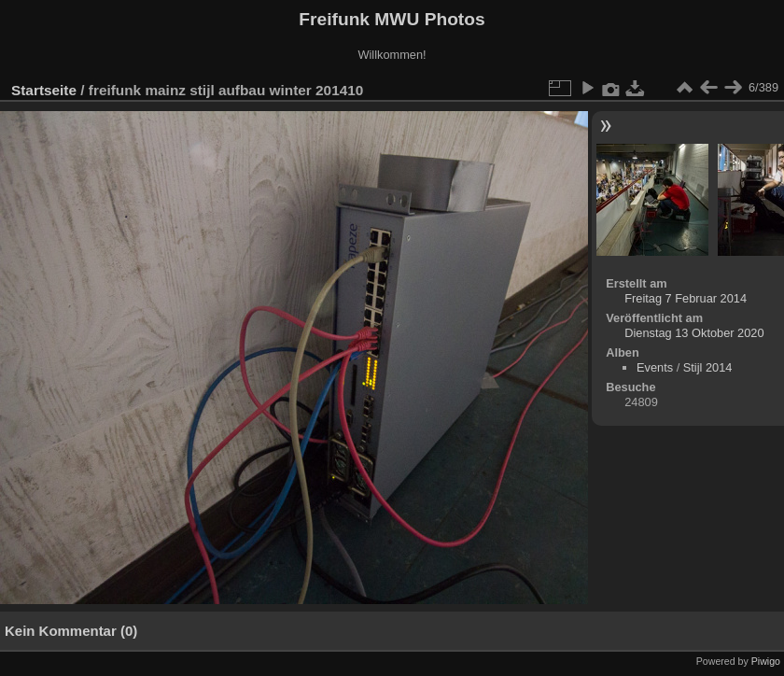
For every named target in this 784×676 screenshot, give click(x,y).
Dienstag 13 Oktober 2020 (694, 333)
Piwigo (766, 661)
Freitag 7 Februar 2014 (686, 298)
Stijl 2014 (708, 367)
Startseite (44, 90)
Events (655, 367)
